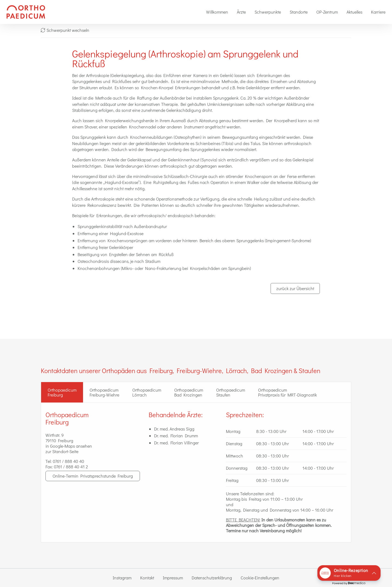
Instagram (122, 578)
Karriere (378, 12)
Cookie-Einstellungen (260, 578)
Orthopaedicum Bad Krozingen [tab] (189, 392)
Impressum (173, 578)
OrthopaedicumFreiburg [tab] (62, 392)
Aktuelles (354, 12)
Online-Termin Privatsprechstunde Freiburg (93, 476)
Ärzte (241, 12)
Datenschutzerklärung (212, 578)
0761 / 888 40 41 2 (71, 467)
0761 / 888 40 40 (68, 461)
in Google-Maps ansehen (69, 446)
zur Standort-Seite (62, 451)
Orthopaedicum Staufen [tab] (231, 392)
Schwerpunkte (268, 12)
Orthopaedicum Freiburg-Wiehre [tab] (104, 392)
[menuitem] (217, 12)
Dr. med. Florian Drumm (176, 436)
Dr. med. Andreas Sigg (174, 429)
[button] (349, 573)
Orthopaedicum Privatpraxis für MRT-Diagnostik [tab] (287, 392)
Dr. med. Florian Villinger (176, 443)
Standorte (299, 12)
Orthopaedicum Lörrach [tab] (147, 392)
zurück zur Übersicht (295, 288)
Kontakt (147, 578)
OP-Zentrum (327, 12)
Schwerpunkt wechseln (65, 30)
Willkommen (217, 12)
